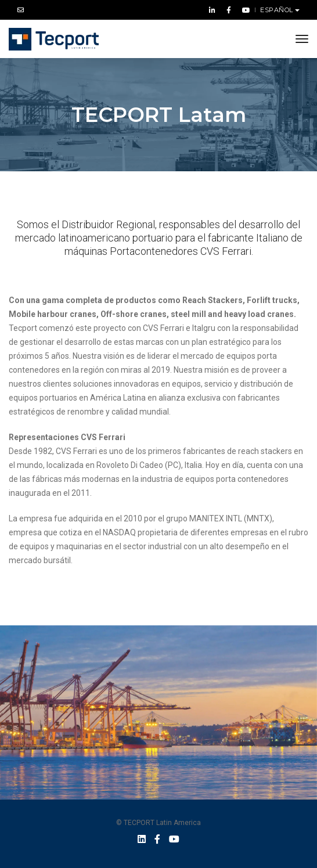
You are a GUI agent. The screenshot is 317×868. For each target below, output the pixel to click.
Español (278, 10)
